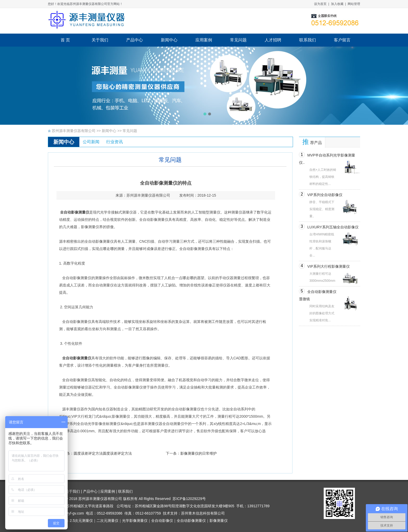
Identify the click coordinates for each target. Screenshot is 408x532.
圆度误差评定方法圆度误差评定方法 (103, 453)
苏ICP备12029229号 (189, 499)
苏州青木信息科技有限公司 (203, 513)
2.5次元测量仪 (81, 521)
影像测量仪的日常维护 (199, 453)
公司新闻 (91, 142)
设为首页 (320, 4)
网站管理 (354, 4)
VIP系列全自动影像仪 (325, 195)
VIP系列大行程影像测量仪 (329, 266)
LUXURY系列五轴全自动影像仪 (333, 227)
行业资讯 (114, 142)
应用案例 (108, 491)
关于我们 (73, 491)
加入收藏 (337, 4)
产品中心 (90, 491)
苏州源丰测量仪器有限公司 (74, 131)
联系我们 (125, 491)
